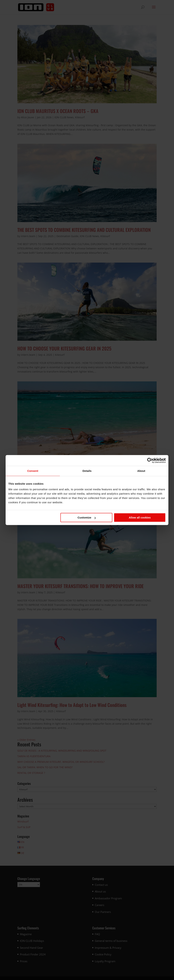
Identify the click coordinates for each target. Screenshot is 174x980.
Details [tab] (87, 471)
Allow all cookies (140, 517)
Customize (87, 517)
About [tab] (141, 471)
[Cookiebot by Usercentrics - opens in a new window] (150, 460)
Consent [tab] (33, 471)
